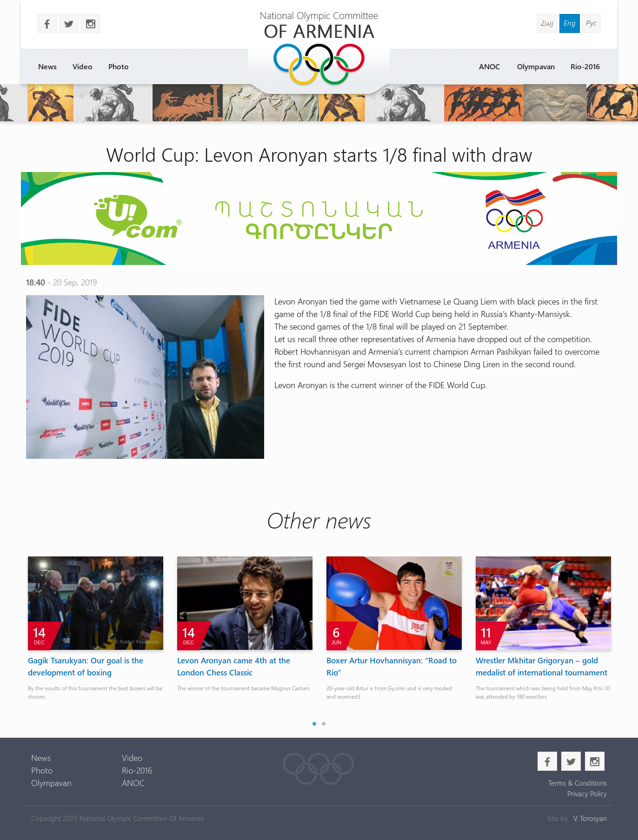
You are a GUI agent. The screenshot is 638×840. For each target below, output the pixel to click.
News (47, 66)
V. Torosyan (590, 818)
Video (83, 66)
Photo (119, 66)
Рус (591, 23)
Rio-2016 (585, 66)
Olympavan (536, 66)
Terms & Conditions (578, 783)
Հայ (547, 23)
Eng (570, 23)
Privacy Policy (587, 794)
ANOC (489, 66)
